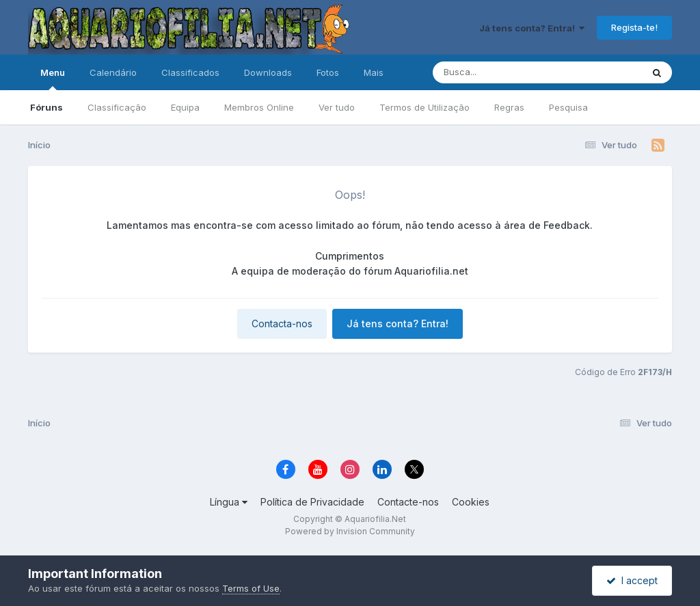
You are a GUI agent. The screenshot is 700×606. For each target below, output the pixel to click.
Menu (53, 79)
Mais (374, 72)
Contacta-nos (282, 323)
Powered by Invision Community (350, 531)
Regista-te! (634, 27)
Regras (509, 107)
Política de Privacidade (312, 502)
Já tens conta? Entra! (532, 28)
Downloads (268, 72)
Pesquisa (568, 107)
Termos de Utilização (425, 107)
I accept (632, 580)
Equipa (185, 107)
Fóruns (46, 107)
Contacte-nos (408, 502)
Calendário (113, 72)
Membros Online (259, 107)
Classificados (190, 72)
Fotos (328, 72)
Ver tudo (337, 107)
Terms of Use (251, 588)
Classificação (117, 107)
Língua (229, 502)
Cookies (471, 502)
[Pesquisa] (500, 72)
